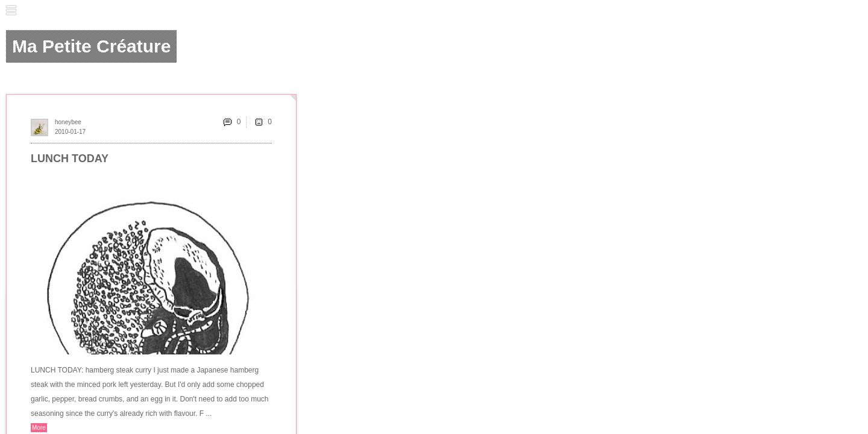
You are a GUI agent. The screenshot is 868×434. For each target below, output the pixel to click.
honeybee (68, 122)
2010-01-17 (70, 132)
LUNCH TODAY (70, 159)
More (39, 428)
